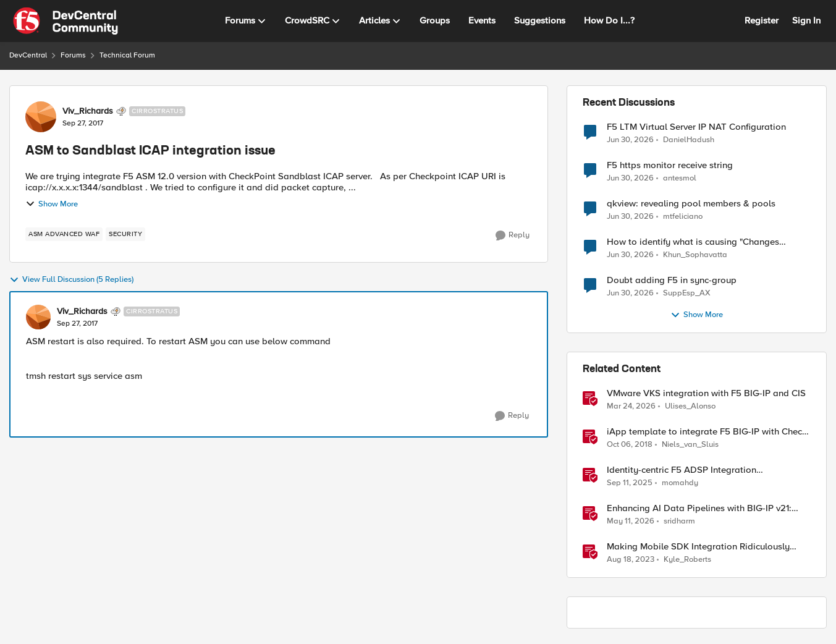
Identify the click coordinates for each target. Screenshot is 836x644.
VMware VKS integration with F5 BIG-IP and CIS (706, 393)
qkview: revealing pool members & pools (691, 204)
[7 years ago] (630, 445)
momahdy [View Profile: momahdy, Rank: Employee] (680, 483)
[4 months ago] (631, 407)
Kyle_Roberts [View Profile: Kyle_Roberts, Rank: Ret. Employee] (687, 560)
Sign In (806, 20)
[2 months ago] (631, 522)
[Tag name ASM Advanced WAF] (64, 234)
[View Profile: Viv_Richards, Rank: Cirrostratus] (41, 117)
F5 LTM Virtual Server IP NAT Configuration (696, 127)
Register (762, 20)
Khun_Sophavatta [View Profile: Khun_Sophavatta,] (695, 255)
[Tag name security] (125, 234)
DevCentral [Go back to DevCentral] (28, 55)
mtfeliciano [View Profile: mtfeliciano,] (683, 217)
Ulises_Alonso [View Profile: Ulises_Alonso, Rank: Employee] (690, 406)
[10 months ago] (630, 483)
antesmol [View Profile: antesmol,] (680, 178)
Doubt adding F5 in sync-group (672, 280)
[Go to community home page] (65, 21)
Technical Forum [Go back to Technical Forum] (127, 55)
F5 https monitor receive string (670, 165)
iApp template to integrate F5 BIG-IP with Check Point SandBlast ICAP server (707, 432)
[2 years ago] (631, 560)
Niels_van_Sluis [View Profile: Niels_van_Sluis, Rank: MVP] (690, 445)
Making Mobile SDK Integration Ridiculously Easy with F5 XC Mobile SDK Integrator (698, 547)
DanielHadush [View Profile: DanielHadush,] (689, 139)
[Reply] (513, 235)
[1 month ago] (630, 140)
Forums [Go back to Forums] (73, 55)
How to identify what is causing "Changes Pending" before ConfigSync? (693, 242)
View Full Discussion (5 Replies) (71, 280)
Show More (52, 204)
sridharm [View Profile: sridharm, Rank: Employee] (679, 521)
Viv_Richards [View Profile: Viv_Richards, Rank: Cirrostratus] (88, 111)
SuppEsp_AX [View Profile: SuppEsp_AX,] (687, 293)
